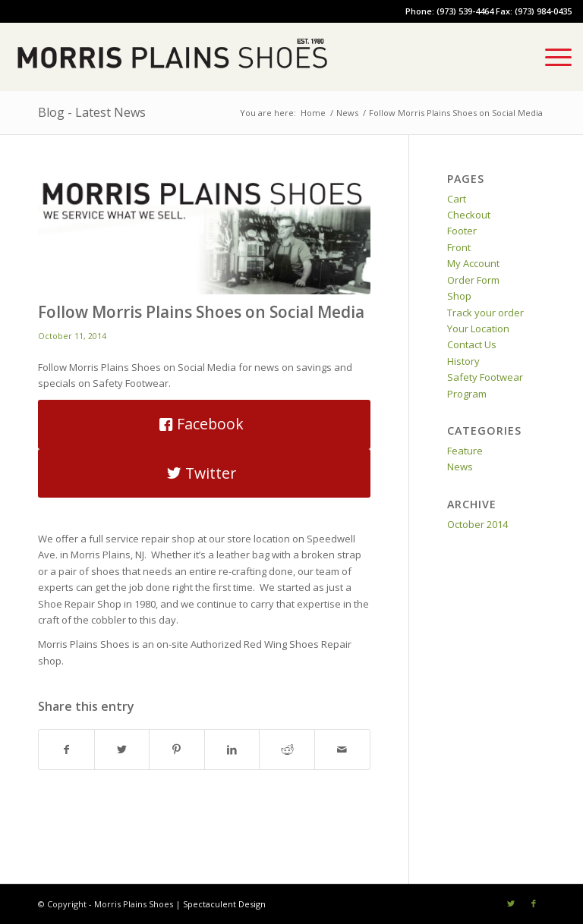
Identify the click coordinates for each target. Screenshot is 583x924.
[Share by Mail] (342, 750)
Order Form (473, 280)
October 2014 (477, 524)
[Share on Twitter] (122, 750)
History (463, 361)
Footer (462, 231)
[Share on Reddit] (287, 750)
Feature (465, 451)
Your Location (478, 328)
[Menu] (551, 57)
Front (459, 247)
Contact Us (472, 344)
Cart (457, 199)
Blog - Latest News (92, 112)
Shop (459, 296)
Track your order (485, 313)
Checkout (469, 215)
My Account (473, 263)
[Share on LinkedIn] (232, 750)
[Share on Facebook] (66, 750)
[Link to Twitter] (511, 904)
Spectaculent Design (224, 904)
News (460, 467)
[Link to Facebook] (534, 904)
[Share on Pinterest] (177, 750)
